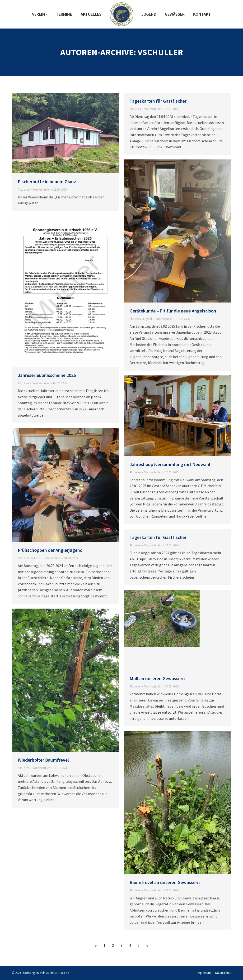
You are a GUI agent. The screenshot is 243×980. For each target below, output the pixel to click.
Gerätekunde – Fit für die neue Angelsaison (173, 311)
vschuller (160, 52)
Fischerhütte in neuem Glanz (47, 181)
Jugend (147, 319)
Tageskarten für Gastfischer (158, 101)
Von (41, 190)
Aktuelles (23, 190)
